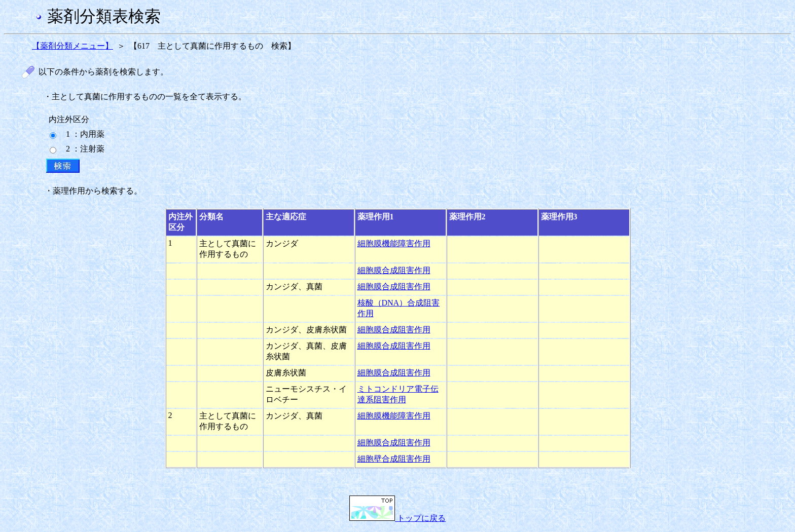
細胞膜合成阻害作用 (394, 270)
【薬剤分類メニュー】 (73, 46)
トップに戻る (397, 518)
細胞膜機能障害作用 (394, 243)
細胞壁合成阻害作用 (394, 459)
